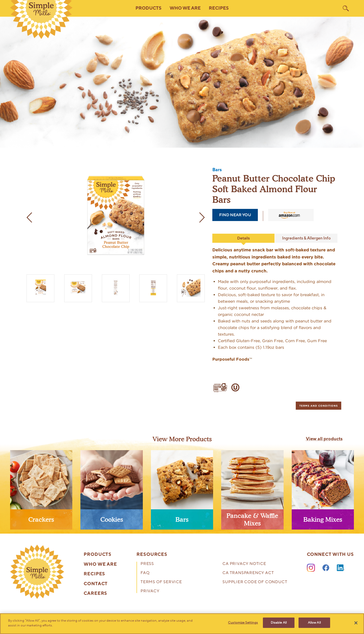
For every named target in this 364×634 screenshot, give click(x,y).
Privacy (150, 591)
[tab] (318, 406)
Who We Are (100, 564)
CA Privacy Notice (244, 564)
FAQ (145, 573)
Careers (95, 594)
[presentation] (41, 492)
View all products (324, 439)
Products (98, 555)
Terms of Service (161, 582)
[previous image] (32, 217)
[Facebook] (326, 568)
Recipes (219, 8)
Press (147, 564)
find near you (235, 215)
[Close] (356, 623)
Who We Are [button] (185, 8)
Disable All (279, 623)
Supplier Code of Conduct (255, 582)
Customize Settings (243, 623)
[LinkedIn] (341, 568)
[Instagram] (311, 568)
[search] (346, 8)
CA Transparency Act (248, 573)
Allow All (314, 623)
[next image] (200, 217)
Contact (96, 584)
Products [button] (149, 8)
